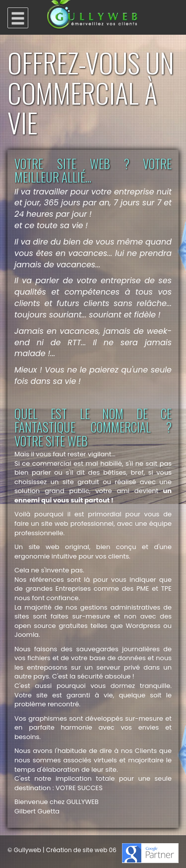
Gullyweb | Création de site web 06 (65, 850)
